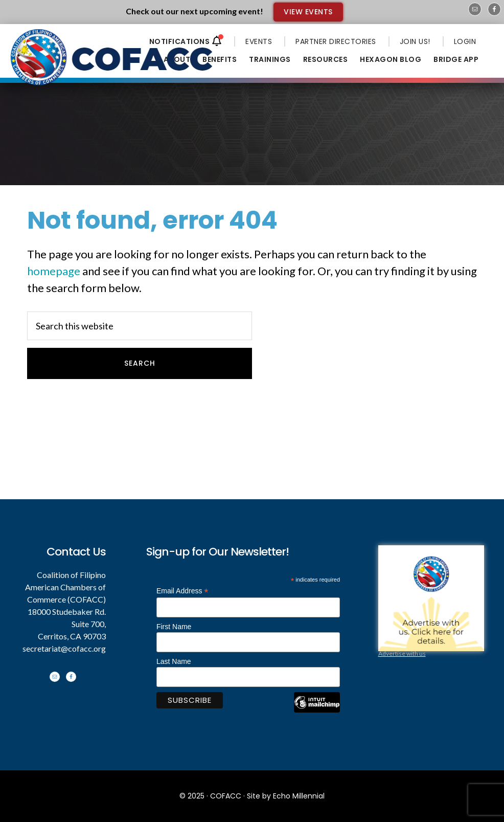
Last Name (174, 661)
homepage (54, 271)
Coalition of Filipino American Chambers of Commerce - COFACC (112, 57)
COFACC (226, 796)
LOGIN (465, 41)
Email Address (182, 591)
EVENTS (259, 41)
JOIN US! (415, 41)
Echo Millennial (299, 796)
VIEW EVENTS (308, 12)
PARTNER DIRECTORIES (336, 41)
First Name (174, 627)
